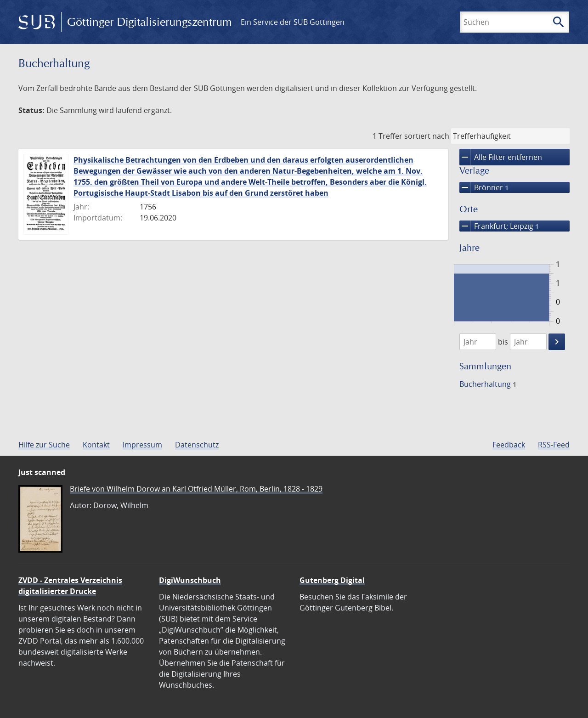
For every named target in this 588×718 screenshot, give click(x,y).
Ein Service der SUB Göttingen (293, 22)
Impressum (142, 445)
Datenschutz (197, 445)
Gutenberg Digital (332, 580)
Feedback (509, 445)
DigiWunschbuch (190, 580)
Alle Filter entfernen (501, 157)
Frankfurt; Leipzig (499, 226)
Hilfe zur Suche (44, 445)
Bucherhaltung (488, 384)
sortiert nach (427, 136)
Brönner (484, 187)
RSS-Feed (554, 445)
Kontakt (96, 445)
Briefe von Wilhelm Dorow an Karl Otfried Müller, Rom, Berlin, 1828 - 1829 (196, 489)
